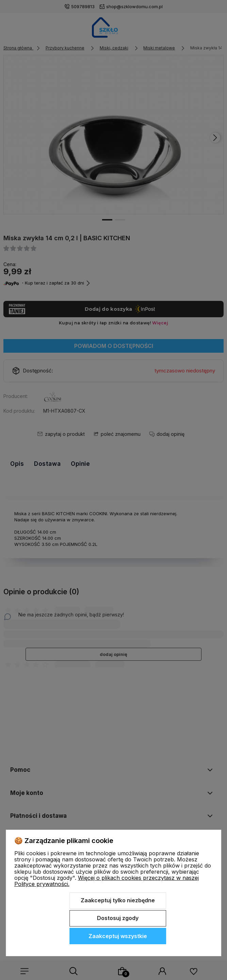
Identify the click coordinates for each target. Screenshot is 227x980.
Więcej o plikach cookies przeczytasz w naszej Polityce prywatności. (107, 881)
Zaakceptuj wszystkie (118, 936)
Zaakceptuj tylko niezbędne (118, 900)
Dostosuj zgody (118, 918)
